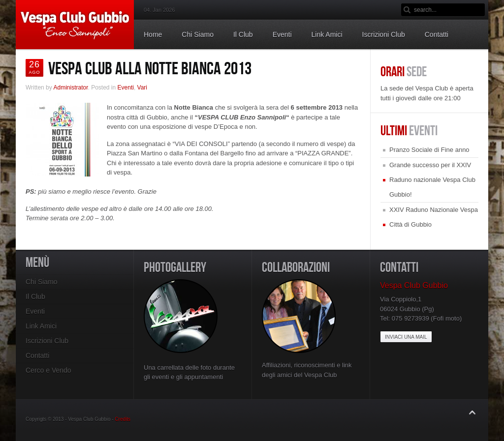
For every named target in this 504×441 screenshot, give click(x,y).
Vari (142, 88)
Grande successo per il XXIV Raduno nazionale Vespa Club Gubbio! (432, 180)
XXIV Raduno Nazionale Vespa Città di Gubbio (434, 217)
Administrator (70, 88)
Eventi (126, 88)
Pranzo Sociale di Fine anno (429, 150)
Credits (123, 419)
